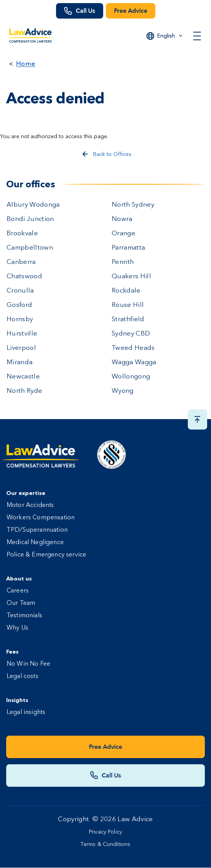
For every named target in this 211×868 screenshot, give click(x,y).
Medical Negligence (35, 543)
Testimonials (24, 616)
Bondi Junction (30, 219)
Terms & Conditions (106, 844)
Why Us (17, 628)
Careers (18, 591)
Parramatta (128, 248)
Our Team (21, 603)
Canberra (21, 262)
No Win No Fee (28, 664)
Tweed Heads (133, 348)
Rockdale (126, 291)
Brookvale (22, 234)
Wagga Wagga (134, 362)
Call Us (85, 11)
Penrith (123, 262)
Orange (123, 234)
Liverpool (21, 348)
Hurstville (22, 334)
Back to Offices (112, 154)
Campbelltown (30, 248)
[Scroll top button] (197, 419)
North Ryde (24, 391)
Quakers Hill (131, 276)
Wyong (123, 391)
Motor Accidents (30, 505)
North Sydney (133, 205)
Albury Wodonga (33, 205)
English (166, 36)
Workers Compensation (41, 518)
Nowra (122, 219)
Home (26, 63)
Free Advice (131, 11)
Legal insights (26, 712)
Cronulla (20, 291)
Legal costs (22, 676)
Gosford (19, 305)
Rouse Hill (128, 305)
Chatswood (24, 276)
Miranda (20, 362)
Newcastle (23, 377)
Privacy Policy (105, 832)
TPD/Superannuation (37, 530)
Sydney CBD (131, 334)
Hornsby (20, 319)
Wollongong (131, 377)
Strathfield (128, 319)
